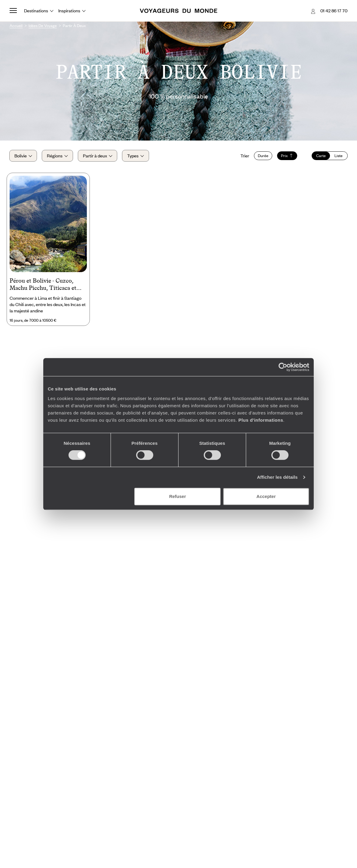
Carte (321, 156)
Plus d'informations (261, 420)
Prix (287, 156)
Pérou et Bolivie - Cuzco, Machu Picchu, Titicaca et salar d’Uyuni (43, 285)
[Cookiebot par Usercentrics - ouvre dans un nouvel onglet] (283, 367)
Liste (338, 156)
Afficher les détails (277, 477)
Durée (263, 156)
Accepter (266, 496)
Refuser (178, 496)
